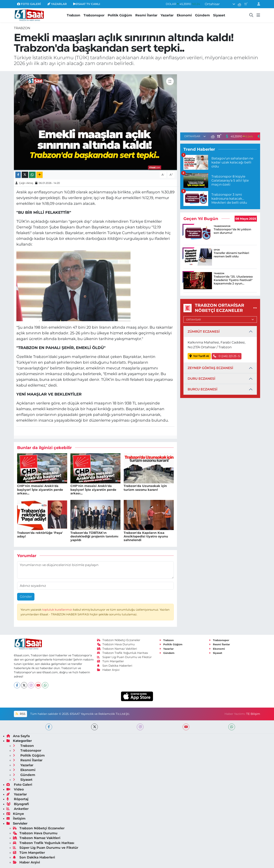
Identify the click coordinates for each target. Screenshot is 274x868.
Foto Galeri (19, 785)
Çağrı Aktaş (26, 183)
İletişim (16, 818)
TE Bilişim (253, 714)
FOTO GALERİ (29, 4)
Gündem (202, 15)
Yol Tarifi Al (199, 356)
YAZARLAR (57, 4)
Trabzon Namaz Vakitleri (117, 649)
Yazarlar (167, 15)
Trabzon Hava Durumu (116, 644)
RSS (20, 714)
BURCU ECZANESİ (202, 389)
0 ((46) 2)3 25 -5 (227, 356)
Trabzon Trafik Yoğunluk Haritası (123, 653)
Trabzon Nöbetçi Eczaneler (119, 640)
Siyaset (219, 15)
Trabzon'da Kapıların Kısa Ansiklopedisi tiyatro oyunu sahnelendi (146, 536)
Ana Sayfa (18, 736)
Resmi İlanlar (146, 15)
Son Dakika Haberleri (115, 666)
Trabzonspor (94, 15)
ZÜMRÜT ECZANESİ (204, 332)
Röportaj (17, 799)
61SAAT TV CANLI (87, 4)
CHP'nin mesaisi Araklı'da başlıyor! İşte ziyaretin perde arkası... (40, 490)
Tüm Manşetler (111, 661)
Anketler (18, 809)
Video (15, 789)
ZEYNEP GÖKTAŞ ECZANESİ (210, 368)
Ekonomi (184, 15)
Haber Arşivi (108, 670)
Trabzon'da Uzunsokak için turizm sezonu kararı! (145, 488)
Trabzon (74, 15)
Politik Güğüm (120, 15)
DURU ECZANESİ (201, 379)
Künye (15, 814)
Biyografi (18, 804)
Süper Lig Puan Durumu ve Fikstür (124, 657)
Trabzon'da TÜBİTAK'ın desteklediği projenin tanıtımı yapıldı (94, 536)
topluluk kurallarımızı (58, 610)
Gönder (26, 597)
